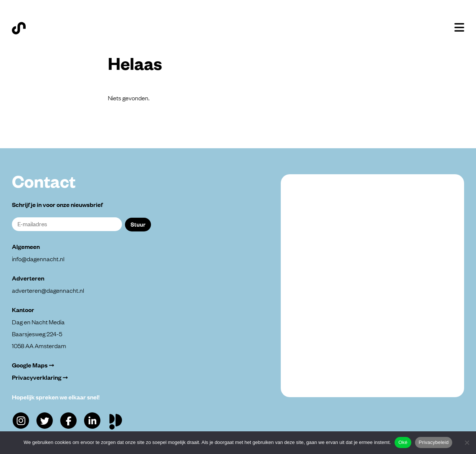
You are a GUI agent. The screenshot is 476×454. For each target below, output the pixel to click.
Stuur (138, 224)
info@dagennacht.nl (38, 259)
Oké (403, 442)
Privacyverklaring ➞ (40, 377)
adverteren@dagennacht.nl (48, 290)
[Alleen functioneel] (467, 442)
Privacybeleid (434, 442)
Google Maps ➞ (33, 365)
